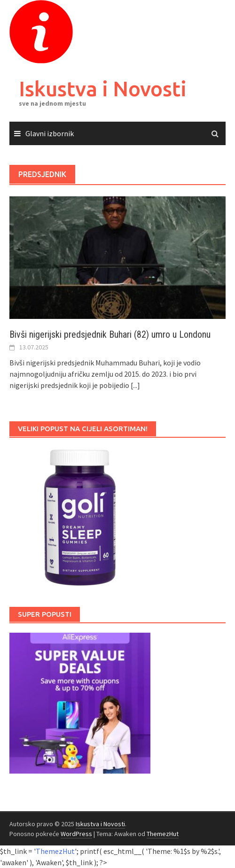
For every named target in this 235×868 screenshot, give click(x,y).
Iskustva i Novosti (103, 89)
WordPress (76, 834)
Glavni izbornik (50, 133)
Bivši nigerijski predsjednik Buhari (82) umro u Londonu (110, 334)
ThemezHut (163, 834)
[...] (135, 385)
